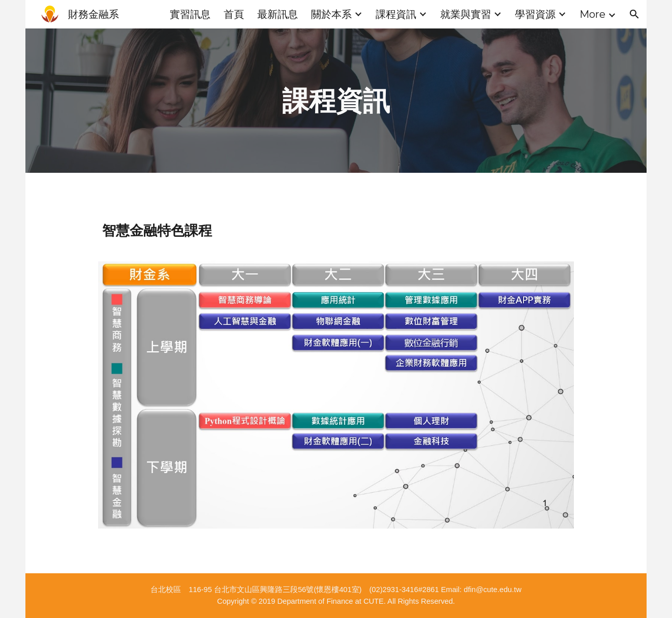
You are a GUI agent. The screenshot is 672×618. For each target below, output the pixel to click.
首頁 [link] (234, 14)
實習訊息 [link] (190, 14)
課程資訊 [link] (396, 14)
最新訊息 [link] (278, 14)
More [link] (592, 14)
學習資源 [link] (535, 14)
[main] (336, 101)
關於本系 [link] (331, 14)
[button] (634, 14)
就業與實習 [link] (466, 14)
